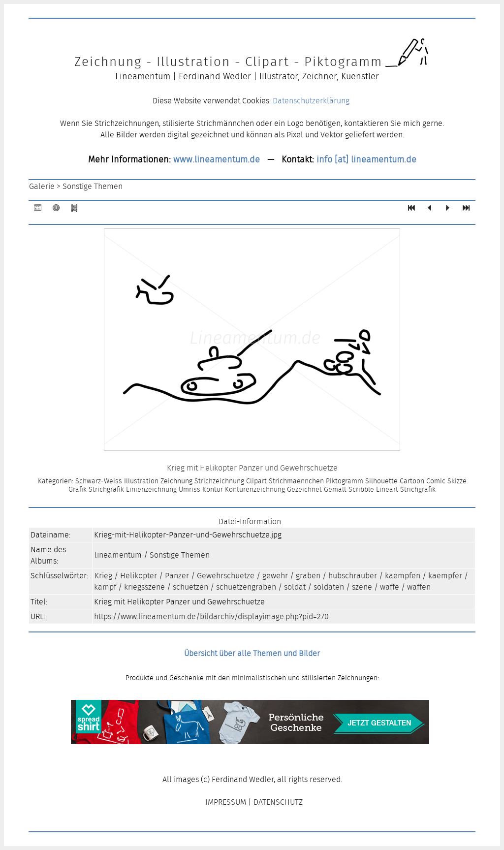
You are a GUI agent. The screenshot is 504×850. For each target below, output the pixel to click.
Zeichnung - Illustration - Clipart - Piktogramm (228, 62)
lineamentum (118, 555)
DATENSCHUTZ (278, 802)
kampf (105, 587)
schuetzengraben (246, 587)
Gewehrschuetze (226, 576)
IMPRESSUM (226, 802)
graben (308, 576)
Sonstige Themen (93, 186)
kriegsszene (144, 587)
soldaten (329, 587)
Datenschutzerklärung (311, 101)
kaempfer (445, 576)
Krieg (103, 576)
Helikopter (139, 576)
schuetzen (190, 587)
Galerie (42, 186)
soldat (295, 587)
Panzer (177, 576)
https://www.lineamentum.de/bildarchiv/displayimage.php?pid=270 (211, 616)
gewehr (275, 576)
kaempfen (403, 576)
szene (362, 587)
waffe (390, 587)
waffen (419, 587)
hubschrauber (353, 576)
